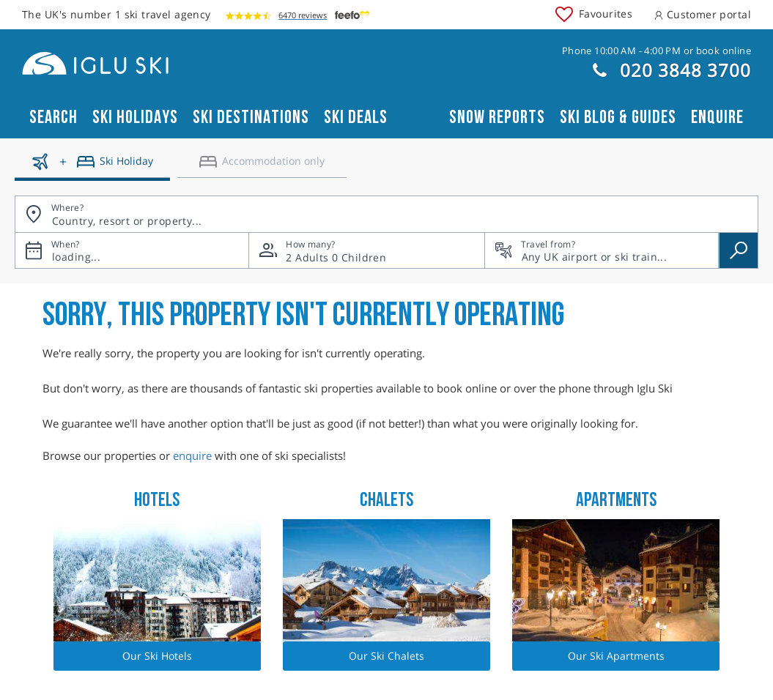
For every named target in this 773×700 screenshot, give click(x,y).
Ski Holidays (135, 118)
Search (53, 118)
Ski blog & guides (618, 118)
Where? (67, 208)
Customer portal (703, 14)
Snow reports (497, 118)
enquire (192, 455)
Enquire (717, 118)
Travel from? (548, 244)
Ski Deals (356, 118)
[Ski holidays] (92, 167)
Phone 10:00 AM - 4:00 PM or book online (657, 51)
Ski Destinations (251, 118)
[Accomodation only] (262, 167)
